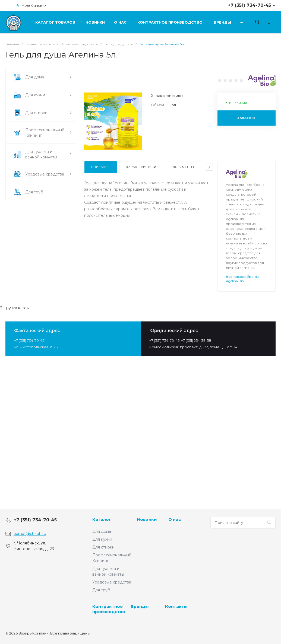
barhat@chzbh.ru (30, 534)
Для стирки (103, 547)
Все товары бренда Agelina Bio (243, 279)
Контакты (176, 606)
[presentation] (209, 167)
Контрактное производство (109, 609)
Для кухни (102, 539)
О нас (175, 519)
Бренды (140, 606)
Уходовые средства (112, 582)
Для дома (102, 531)
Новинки (147, 519)
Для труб (101, 590)
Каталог (102, 519)
